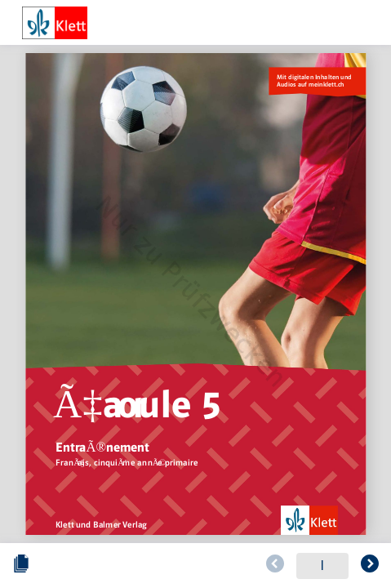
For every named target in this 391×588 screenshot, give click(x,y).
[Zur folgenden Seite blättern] (370, 566)
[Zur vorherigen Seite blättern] (275, 566)
